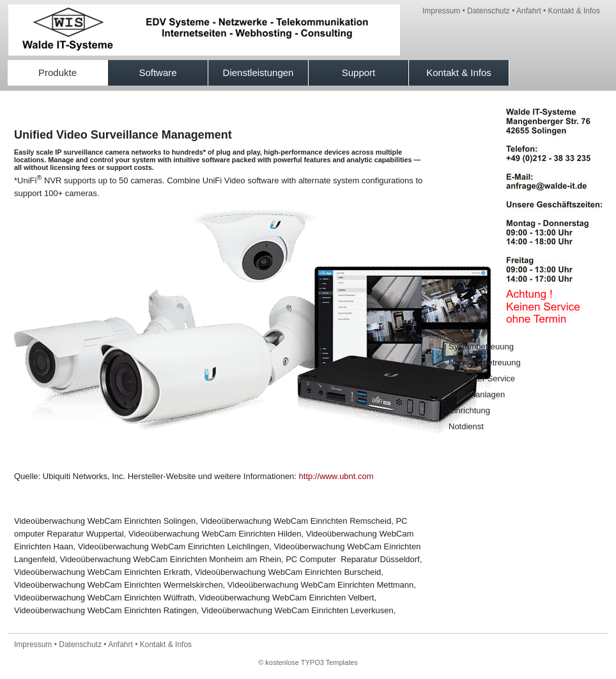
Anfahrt (529, 11)
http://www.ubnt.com (336, 476)
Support (359, 72)
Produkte (58, 72)
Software (158, 72)
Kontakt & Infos (574, 11)
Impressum (441, 11)
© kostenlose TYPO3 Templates (308, 662)
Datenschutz (489, 11)
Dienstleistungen (258, 72)
